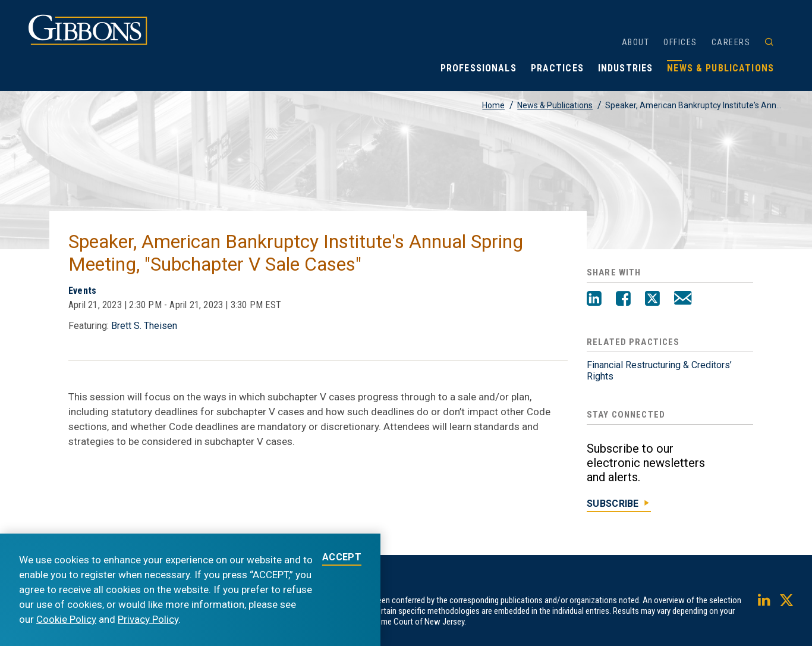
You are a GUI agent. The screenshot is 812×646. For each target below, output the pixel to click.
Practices (557, 68)
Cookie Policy (66, 619)
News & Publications (720, 68)
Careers (731, 42)
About (636, 42)
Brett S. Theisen (144, 326)
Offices (680, 42)
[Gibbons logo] (88, 42)
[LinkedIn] (594, 300)
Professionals (479, 68)
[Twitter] (652, 300)
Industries (625, 68)
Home (493, 105)
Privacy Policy (148, 619)
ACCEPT (342, 558)
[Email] (683, 300)
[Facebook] (623, 300)
